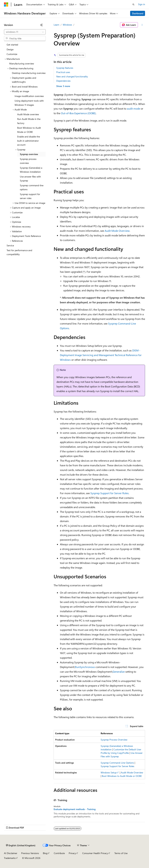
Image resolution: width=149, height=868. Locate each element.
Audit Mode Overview (117, 231)
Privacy (72, 853)
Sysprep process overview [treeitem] (28, 161)
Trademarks (10, 858)
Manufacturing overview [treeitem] (22, 63)
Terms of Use (121, 853)
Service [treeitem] (10, 245)
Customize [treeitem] (12, 54)
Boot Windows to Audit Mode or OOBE (122, 776)
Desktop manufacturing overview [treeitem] (29, 73)
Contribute (59, 853)
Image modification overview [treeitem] (29, 96)
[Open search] (133, 4)
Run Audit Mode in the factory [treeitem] (29, 121)
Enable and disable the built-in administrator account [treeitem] (29, 141)
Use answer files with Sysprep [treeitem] (30, 179)
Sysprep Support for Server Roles (110, 493)
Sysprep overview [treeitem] (29, 154)
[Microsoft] (6, 4)
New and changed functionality (72, 76)
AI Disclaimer (11, 853)
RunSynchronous (85, 667)
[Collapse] (42, 25)
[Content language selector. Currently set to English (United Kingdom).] (21, 845)
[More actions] (142, 25)
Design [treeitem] (10, 49)
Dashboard (138, 13)
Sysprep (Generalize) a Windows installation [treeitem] (31, 170)
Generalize (119, 672)
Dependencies (63, 81)
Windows (67, 25)
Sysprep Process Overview (114, 740)
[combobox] (25, 32)
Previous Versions (30, 853)
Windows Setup (109, 772)
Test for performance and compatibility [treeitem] (19, 252)
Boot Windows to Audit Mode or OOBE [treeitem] (29, 130)
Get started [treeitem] (12, 45)
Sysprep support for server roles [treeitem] (30, 196)
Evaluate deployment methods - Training (75, 809)
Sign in (142, 4)
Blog (45, 853)
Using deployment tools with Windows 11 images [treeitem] (29, 103)
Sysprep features (65, 68)
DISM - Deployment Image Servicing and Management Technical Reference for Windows (101, 355)
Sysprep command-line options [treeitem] (32, 187)
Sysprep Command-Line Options (117, 763)
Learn (56, 25)
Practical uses (63, 72)
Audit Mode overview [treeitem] (28, 114)
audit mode (134, 108)
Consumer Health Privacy (95, 853)
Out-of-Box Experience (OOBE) (78, 113)
